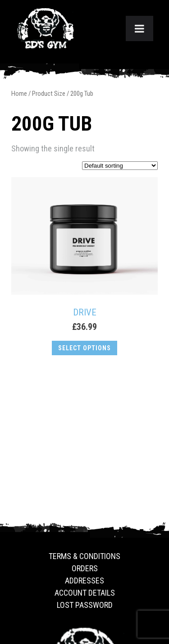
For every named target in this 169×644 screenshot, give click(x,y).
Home (19, 94)
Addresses (84, 581)
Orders (85, 568)
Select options (84, 348)
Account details (85, 593)
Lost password (85, 605)
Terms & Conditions (84, 556)
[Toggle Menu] (139, 28)
